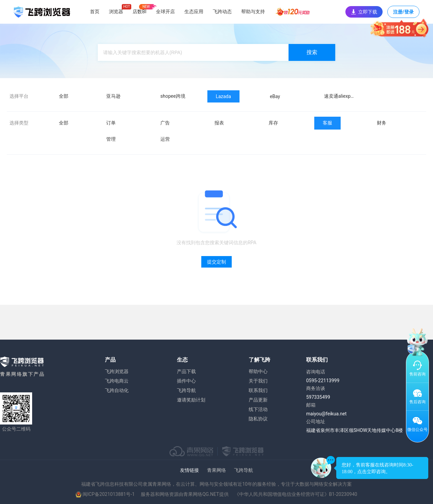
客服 (327, 123)
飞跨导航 (186, 390)
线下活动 (258, 409)
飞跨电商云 (117, 381)
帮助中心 (258, 371)
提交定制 (216, 262)
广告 (165, 123)
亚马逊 (113, 96)
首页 (95, 12)
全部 (64, 96)
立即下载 (364, 12)
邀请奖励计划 (191, 400)
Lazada (223, 96)
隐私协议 (258, 419)
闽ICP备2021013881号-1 (109, 494)
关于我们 (258, 381)
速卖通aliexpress (342, 96)
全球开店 (165, 12)
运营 (165, 139)
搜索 (312, 52)
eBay (275, 96)
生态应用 (194, 12)
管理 (111, 139)
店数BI (140, 12)
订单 (111, 123)
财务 (382, 123)
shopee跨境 (173, 96)
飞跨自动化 (117, 390)
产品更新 (258, 400)
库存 (273, 123)
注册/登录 (403, 14)
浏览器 (116, 12)
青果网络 (216, 470)
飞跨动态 (222, 12)
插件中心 (186, 381)
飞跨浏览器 (117, 371)
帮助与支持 (253, 12)
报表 (219, 123)
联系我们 (258, 390)
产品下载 (186, 371)
